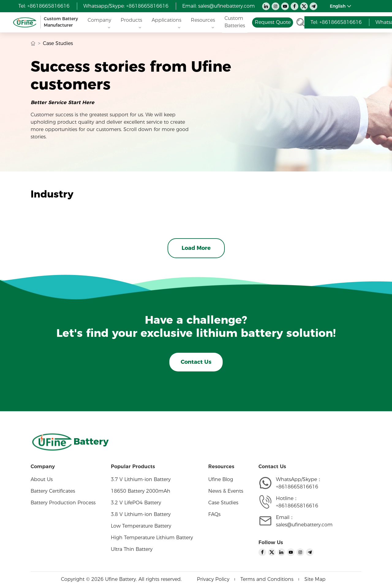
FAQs (214, 514)
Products (131, 22)
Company (99, 22)
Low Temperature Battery (141, 526)
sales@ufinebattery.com (226, 6)
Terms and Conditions (267, 579)
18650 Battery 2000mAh (141, 491)
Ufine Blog (221, 479)
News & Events (226, 491)
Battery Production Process (63, 503)
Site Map (315, 579)
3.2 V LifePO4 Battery (136, 503)
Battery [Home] (91, 441)
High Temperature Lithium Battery (152, 538)
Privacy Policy (213, 579)
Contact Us (196, 362)
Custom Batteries (235, 22)
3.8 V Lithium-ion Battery (141, 514)
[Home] (46, 22)
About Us (42, 479)
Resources (203, 22)
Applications (166, 22)
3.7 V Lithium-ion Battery (141, 479)
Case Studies (223, 503)
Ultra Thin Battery (132, 549)
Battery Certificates (53, 491)
